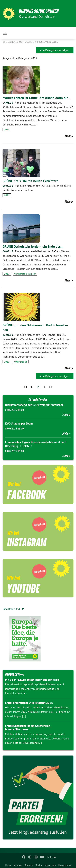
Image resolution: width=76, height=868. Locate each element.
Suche (39, 865)
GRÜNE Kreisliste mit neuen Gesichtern (30, 181)
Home (8, 865)
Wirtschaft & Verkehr (25, 274)
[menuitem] (8, 865)
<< (25, 387)
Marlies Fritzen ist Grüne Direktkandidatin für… (36, 98)
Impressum (50, 865)
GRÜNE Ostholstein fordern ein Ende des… (33, 246)
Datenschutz (65, 865)
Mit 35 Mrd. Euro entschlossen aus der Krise (32, 680)
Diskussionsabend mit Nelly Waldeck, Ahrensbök (34, 405)
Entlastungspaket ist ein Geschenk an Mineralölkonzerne (28, 728)
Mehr (68, 136)
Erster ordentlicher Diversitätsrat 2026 (29, 703)
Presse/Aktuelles (47, 42)
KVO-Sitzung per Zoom (19, 424)
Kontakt (18, 865)
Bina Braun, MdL (12, 609)
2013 (7, 130)
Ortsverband (21, 362)
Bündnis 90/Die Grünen (39, 11)
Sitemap (29, 865)
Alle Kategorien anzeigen (55, 50)
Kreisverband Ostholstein (19, 42)
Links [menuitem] (50, 857)
